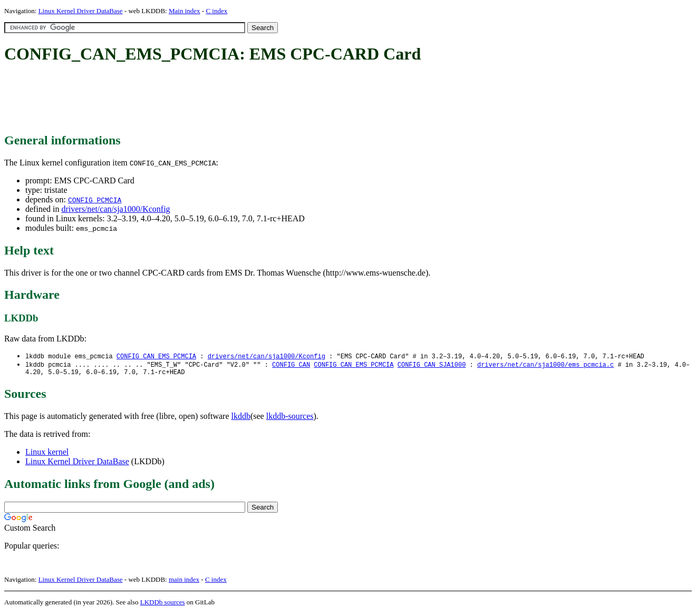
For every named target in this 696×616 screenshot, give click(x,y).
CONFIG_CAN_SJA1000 (432, 365)
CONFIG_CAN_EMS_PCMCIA (156, 356)
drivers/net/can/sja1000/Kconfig (115, 209)
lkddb (241, 419)
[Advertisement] (196, 99)
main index (184, 582)
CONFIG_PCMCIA (95, 200)
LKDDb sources (163, 605)
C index (216, 11)
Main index (185, 11)
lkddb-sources (290, 419)
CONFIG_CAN (291, 365)
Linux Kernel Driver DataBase (81, 11)
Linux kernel (47, 454)
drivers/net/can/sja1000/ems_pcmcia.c (545, 365)
